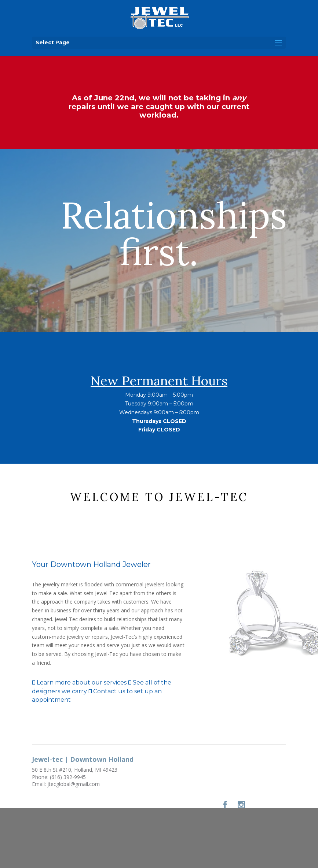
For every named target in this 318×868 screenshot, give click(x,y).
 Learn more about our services (79, 682)
